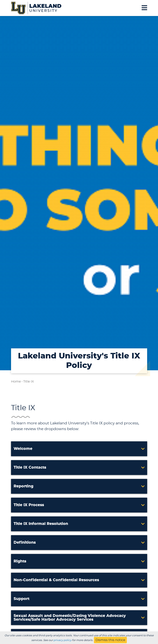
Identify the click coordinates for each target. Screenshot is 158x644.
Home (16, 382)
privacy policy (62, 640)
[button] (79, 449)
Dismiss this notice (110, 640)
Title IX (29, 382)
